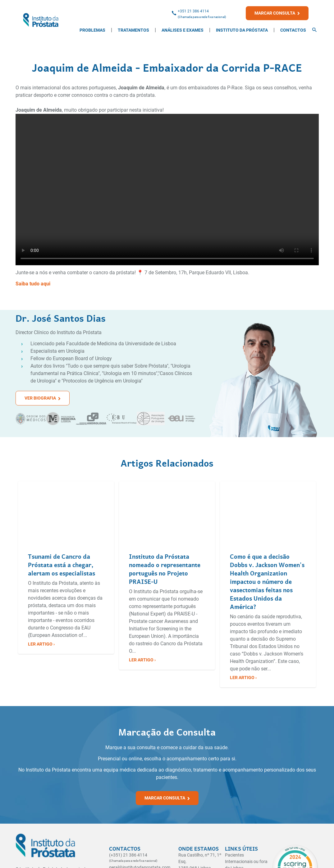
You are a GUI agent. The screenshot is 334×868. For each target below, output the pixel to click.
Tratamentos (133, 30)
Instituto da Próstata (242, 30)
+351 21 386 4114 (193, 11)
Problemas (92, 30)
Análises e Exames (183, 30)
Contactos (293, 30)
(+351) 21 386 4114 (128, 855)
